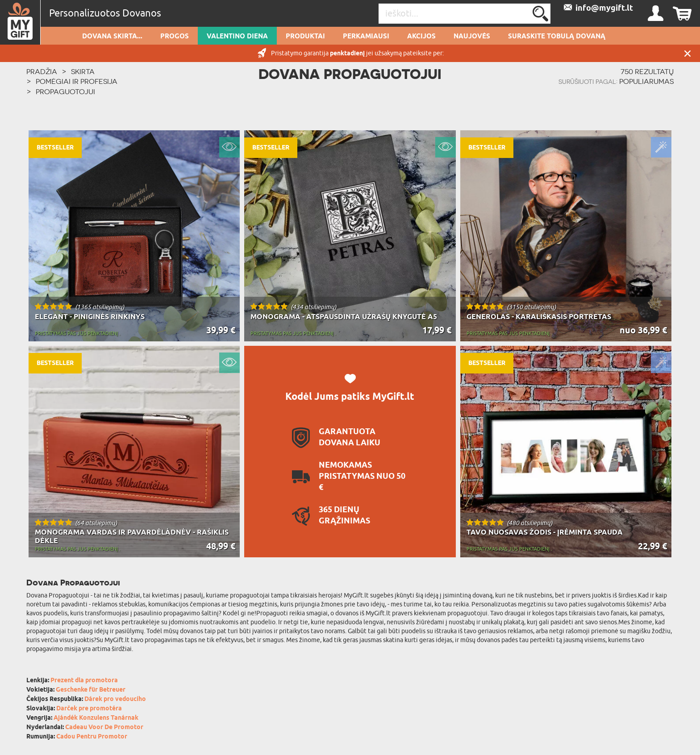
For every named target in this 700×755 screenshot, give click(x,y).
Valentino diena (237, 37)
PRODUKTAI (305, 37)
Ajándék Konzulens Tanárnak (96, 718)
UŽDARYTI (687, 53)
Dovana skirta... (112, 37)
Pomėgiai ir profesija (77, 81)
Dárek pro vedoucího (115, 699)
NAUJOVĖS (472, 37)
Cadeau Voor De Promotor (104, 728)
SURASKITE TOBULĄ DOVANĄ (557, 37)
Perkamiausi (366, 37)
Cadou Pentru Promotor (92, 737)
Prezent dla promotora (84, 681)
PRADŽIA (42, 71)
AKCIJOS (421, 37)
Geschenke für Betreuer (91, 690)
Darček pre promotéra (89, 709)
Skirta (83, 71)
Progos (175, 37)
